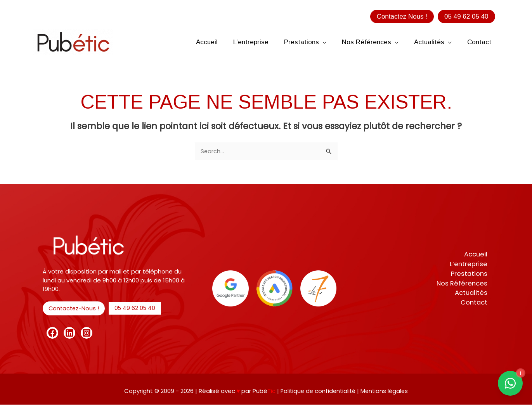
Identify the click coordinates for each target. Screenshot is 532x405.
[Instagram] (87, 333)
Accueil (477, 254)
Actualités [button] (472, 294)
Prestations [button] (470, 274)
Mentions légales (386, 391)
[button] (402, 16)
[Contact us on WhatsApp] (510, 383)
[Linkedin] (69, 333)
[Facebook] (52, 333)
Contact (475, 303)
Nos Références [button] (463, 284)
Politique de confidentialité (318, 391)
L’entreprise (470, 264)
